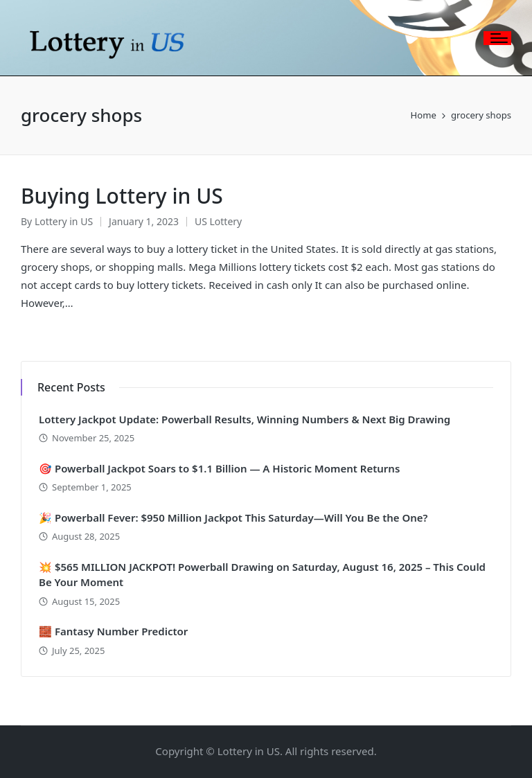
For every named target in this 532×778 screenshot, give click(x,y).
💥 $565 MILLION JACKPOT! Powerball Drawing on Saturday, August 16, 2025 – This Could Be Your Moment (262, 575)
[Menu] (497, 38)
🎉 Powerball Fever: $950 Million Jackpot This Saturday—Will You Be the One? (233, 518)
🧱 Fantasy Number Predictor (113, 631)
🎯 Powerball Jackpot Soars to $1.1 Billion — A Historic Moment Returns (219, 468)
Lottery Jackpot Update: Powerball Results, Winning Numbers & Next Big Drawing (245, 419)
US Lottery (218, 221)
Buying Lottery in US (122, 196)
